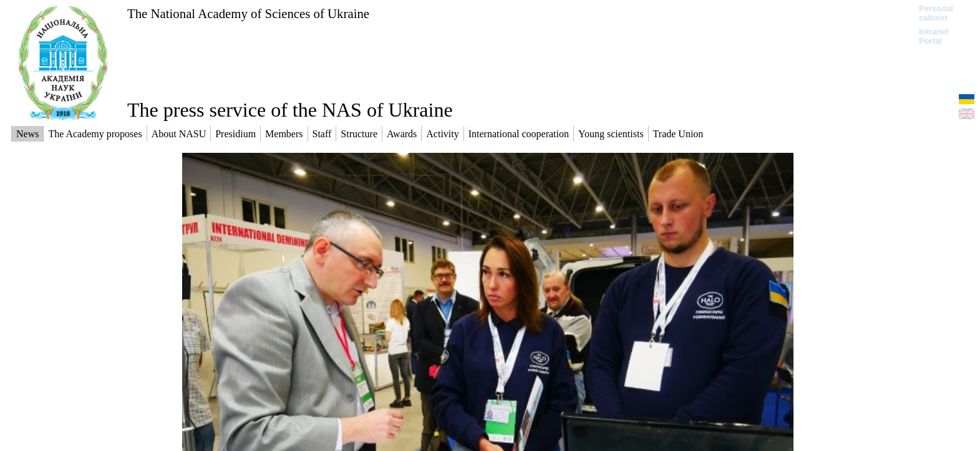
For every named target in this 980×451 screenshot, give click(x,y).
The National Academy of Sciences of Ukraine (248, 13)
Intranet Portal (934, 36)
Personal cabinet (936, 13)
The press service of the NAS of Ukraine (290, 110)
